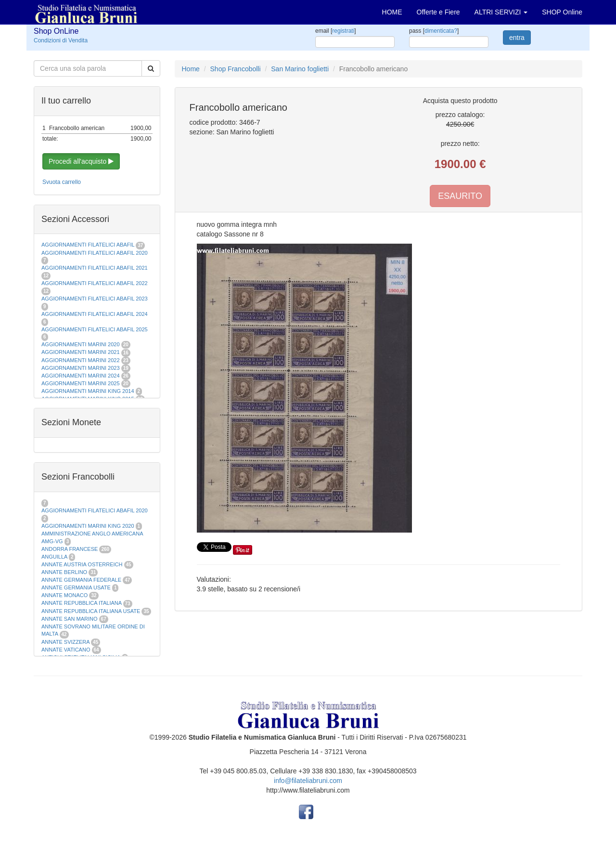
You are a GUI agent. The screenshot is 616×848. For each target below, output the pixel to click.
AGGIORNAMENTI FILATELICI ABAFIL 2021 (95, 268)
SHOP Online (562, 12)
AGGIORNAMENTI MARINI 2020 (81, 344)
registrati (343, 31)
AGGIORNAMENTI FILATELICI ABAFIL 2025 (95, 329)
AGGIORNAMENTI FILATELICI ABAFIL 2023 (95, 299)
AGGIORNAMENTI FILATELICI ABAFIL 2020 (95, 253)
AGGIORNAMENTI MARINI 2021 (81, 352)
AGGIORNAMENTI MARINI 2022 (81, 360)
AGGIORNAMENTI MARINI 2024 (81, 376)
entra (517, 38)
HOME (392, 12)
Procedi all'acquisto (81, 161)
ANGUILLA (54, 557)
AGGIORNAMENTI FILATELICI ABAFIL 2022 (95, 283)
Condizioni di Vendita (61, 40)
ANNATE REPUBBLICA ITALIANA (81, 603)
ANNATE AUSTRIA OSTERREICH (82, 564)
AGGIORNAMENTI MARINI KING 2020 (88, 526)
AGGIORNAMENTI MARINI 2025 (81, 383)
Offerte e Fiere (438, 12)
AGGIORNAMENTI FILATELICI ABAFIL (89, 245)
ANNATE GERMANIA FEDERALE (81, 580)
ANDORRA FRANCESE (70, 549)
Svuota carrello (62, 182)
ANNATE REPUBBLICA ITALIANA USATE (91, 611)
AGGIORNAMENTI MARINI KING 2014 (88, 391)
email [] (336, 31)
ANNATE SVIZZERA (65, 642)
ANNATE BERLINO (64, 572)
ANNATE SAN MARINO (70, 619)
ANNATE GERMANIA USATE (76, 587)
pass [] (434, 31)
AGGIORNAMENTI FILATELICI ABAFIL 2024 (95, 314)
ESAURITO (460, 196)
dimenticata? (441, 31)
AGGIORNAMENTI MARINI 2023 (81, 368)
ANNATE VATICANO (66, 650)
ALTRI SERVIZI (501, 12)
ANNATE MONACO (64, 595)
